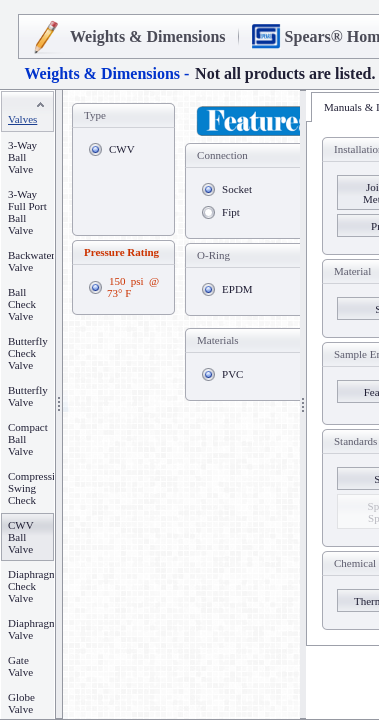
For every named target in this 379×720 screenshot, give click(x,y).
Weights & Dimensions (148, 36)
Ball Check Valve (22, 304)
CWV (122, 149)
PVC (232, 374)
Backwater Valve (31, 261)
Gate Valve (20, 666)
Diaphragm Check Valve (32, 586)
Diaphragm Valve (32, 629)
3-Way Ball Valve (22, 157)
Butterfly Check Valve (28, 353)
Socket (237, 189)
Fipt (231, 212)
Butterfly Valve (28, 396)
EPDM (237, 289)
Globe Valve (21, 703)
